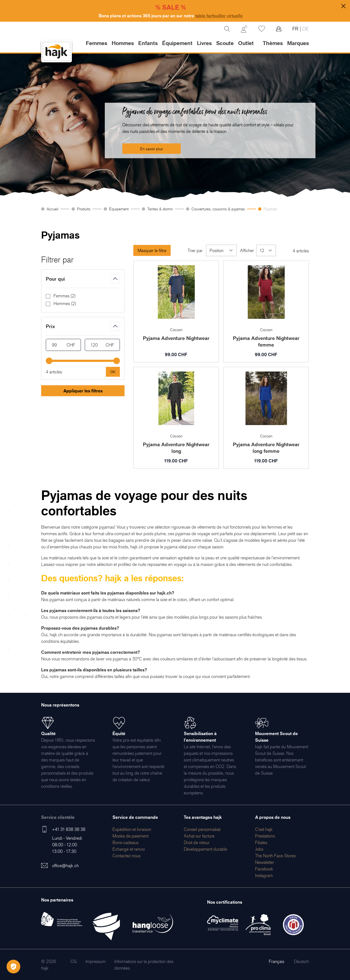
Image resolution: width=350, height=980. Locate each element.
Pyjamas (270, 209)
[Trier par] (221, 250)
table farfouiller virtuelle (219, 16)
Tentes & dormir (160, 209)
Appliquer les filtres (83, 391)
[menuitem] (132, 829)
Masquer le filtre (152, 250)
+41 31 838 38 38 (69, 829)
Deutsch (301, 961)
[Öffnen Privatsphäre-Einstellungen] (13, 967)
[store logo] (57, 51)
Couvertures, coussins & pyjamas (218, 209)
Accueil (53, 209)
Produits (84, 209)
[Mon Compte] (244, 29)
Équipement (119, 209)
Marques (298, 43)
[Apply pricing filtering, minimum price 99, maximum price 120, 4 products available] (113, 372)
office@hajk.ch (65, 865)
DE (305, 29)
